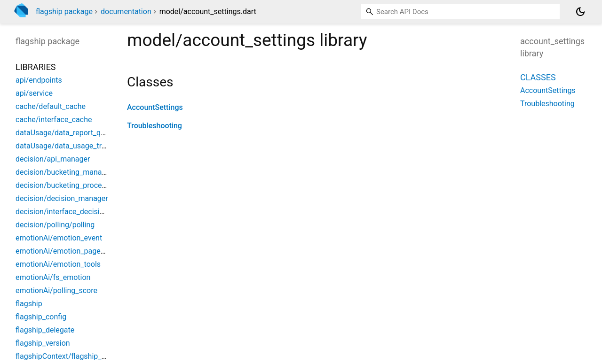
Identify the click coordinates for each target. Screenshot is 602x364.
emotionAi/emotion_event (59, 238)
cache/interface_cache (54, 120)
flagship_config (41, 317)
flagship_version (43, 343)
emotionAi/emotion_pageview (66, 251)
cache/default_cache (51, 106)
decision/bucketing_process (63, 185)
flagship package (64, 12)
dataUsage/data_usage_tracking (70, 146)
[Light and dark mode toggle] (580, 12)
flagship (29, 304)
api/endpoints (39, 80)
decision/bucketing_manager (64, 172)
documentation (126, 12)
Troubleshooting (154, 126)
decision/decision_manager (62, 198)
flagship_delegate (45, 330)
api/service (34, 93)
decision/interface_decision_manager (78, 212)
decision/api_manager (53, 159)
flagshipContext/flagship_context (71, 356)
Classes (538, 77)
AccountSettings (155, 107)
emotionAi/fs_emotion (53, 277)
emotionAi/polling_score (56, 290)
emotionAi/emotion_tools (58, 264)
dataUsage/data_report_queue (66, 133)
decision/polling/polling (55, 225)
